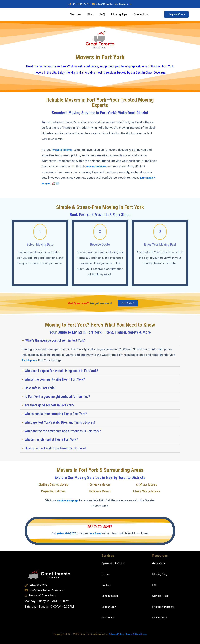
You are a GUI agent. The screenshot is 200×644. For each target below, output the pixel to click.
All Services (109, 618)
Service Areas (161, 596)
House (106, 574)
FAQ (101, 15)
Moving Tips (118, 15)
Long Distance (111, 596)
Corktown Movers (100, 485)
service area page (73, 501)
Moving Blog (161, 574)
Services (74, 15)
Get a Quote (160, 563)
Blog (89, 15)
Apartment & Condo (115, 563)
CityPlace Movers (147, 485)
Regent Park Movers (53, 492)
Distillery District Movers (53, 485)
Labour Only (110, 607)
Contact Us (139, 15)
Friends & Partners (165, 607)
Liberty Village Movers (147, 492)
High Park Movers (100, 492)
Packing (107, 585)
